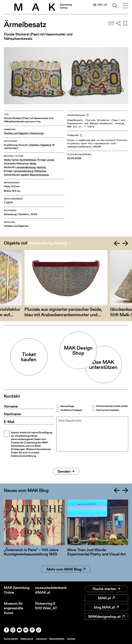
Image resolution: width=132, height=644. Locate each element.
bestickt (41, 167)
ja (105, 5)
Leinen (51, 160)
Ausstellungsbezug (48, 243)
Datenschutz (27, 639)
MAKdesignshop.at (106, 616)
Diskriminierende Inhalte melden (112, 406)
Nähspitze (40, 171)
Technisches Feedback (108, 410)
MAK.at (106, 598)
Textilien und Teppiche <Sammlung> (24, 133)
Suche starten (106, 589)
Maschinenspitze (39, 175)
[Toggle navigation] (125, 6)
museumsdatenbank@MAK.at (50, 590)
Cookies (71, 639)
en (100, 5)
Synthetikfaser (28, 160)
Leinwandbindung (25, 167)
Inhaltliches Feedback (71, 410)
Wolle (7, 160)
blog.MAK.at (106, 607)
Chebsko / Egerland (40, 145)
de (95, 5)
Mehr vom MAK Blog (66, 569)
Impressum (41, 639)
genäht (25, 175)
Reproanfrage (67, 406)
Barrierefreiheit (57, 639)
